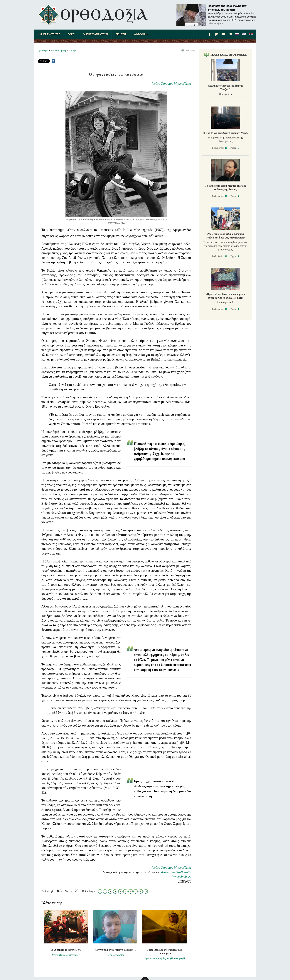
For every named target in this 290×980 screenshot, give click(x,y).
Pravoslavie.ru (181, 877)
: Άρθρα (73, 51)
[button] (188, 25)
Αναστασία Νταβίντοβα (176, 872)
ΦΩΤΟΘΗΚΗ (141, 34)
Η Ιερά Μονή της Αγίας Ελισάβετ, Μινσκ (226, 133)
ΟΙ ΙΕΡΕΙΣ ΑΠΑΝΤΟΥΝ (95, 34)
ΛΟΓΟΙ (71, 34)
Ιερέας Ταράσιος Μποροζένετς (171, 84)
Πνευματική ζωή (58, 51)
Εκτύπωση (190, 51)
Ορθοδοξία (43, 51)
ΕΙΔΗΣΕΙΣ (121, 34)
